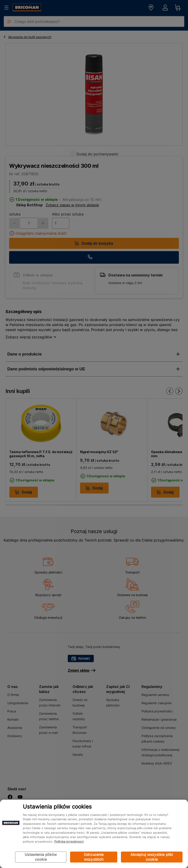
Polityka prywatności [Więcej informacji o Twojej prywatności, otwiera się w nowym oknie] (69, 841)
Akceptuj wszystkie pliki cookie (152, 857)
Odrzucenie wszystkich (94, 857)
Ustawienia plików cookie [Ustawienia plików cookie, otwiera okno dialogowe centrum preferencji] (41, 857)
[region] (94, 834)
